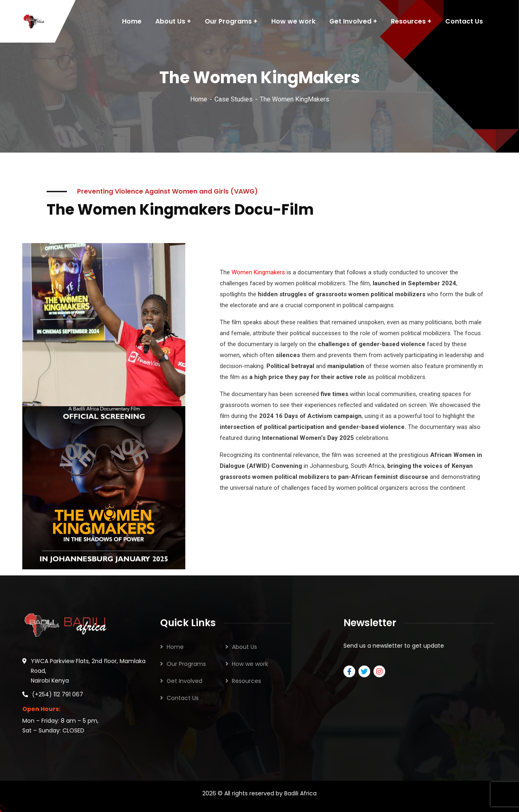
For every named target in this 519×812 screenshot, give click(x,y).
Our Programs (186, 664)
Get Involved (184, 681)
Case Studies (234, 99)
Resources (247, 681)
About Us (244, 647)
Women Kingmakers (258, 272)
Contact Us (183, 698)
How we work (250, 664)
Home (199, 99)
